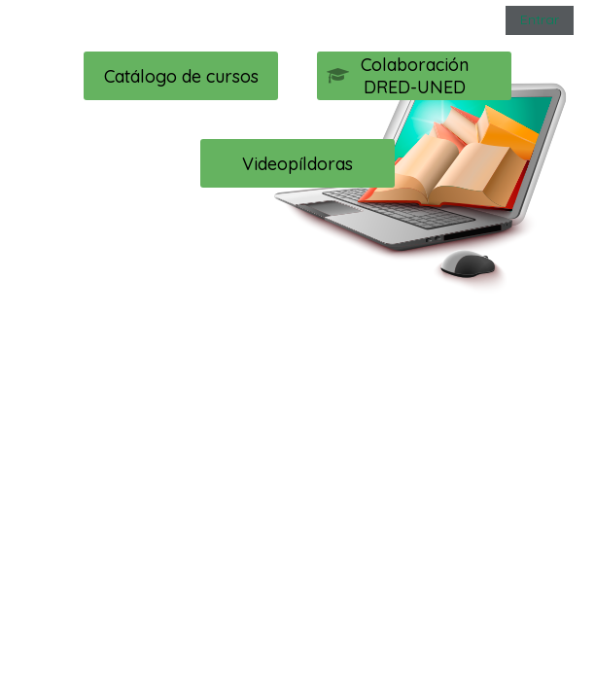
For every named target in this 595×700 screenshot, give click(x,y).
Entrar (540, 19)
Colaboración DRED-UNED (398, 76)
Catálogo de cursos (181, 76)
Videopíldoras (297, 164)
